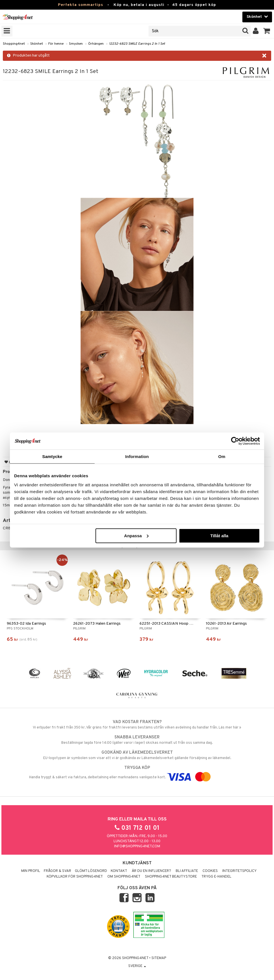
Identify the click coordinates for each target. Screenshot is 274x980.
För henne (56, 44)
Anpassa (136, 535)
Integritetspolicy (240, 871)
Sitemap (159, 958)
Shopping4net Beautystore (171, 877)
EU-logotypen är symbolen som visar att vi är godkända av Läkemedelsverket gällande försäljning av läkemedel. (137, 755)
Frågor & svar (57, 871)
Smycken (76, 44)
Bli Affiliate (187, 871)
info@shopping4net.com (137, 846)
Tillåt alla (219, 535)
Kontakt (119, 871)
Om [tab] (222, 456)
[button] (267, 31)
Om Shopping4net (124, 877)
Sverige (137, 966)
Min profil (31, 871)
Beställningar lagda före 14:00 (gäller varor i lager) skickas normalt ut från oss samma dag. (137, 740)
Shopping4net (14, 44)
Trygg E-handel (216, 877)
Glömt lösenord (91, 871)
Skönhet (37, 44)
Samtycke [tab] (52, 456)
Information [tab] (137, 456)
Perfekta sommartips (81, 5)
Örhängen (96, 44)
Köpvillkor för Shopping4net (75, 877)
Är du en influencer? (151, 871)
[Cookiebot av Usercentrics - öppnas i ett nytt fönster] (235, 441)
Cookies (210, 871)
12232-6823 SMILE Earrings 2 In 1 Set (137, 44)
